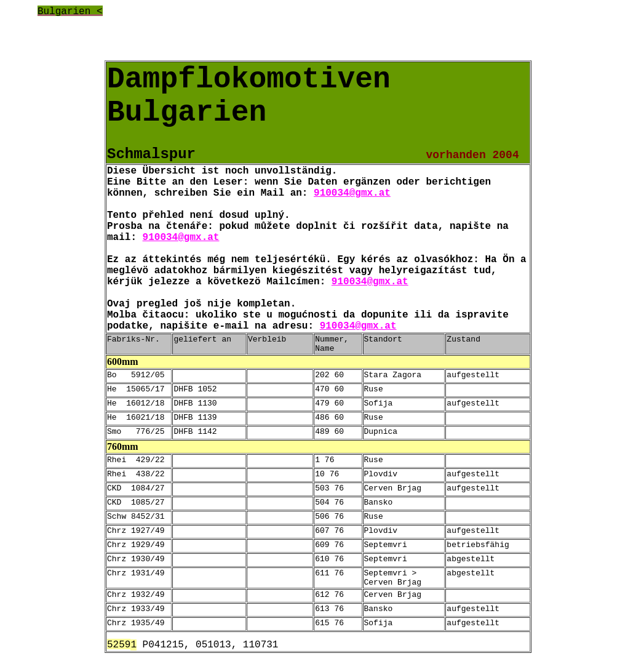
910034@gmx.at (352, 193)
